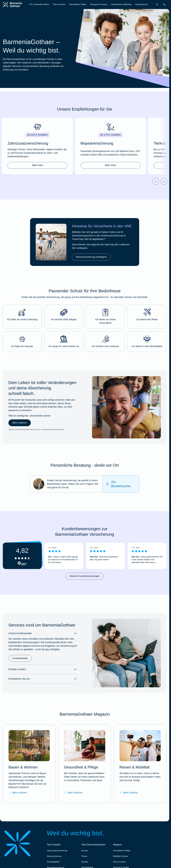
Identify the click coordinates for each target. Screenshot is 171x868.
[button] (22, 317)
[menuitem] (157, 4)
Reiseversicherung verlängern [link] (91, 257)
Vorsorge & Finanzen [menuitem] (99, 4)
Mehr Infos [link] (37, 165)
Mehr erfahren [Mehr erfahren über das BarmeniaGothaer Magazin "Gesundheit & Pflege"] (73, 793)
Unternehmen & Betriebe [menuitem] (121, 4)
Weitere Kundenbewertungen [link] (85, 576)
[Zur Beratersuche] (121, 484)
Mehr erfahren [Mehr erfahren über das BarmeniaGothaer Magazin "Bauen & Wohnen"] (18, 793)
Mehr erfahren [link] (20, 423)
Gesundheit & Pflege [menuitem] (77, 4)
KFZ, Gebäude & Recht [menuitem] (39, 4)
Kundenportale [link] (20, 658)
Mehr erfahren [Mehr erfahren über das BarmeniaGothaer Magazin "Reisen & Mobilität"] (129, 793)
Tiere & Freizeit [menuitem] (59, 4)
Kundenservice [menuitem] (142, 4)
